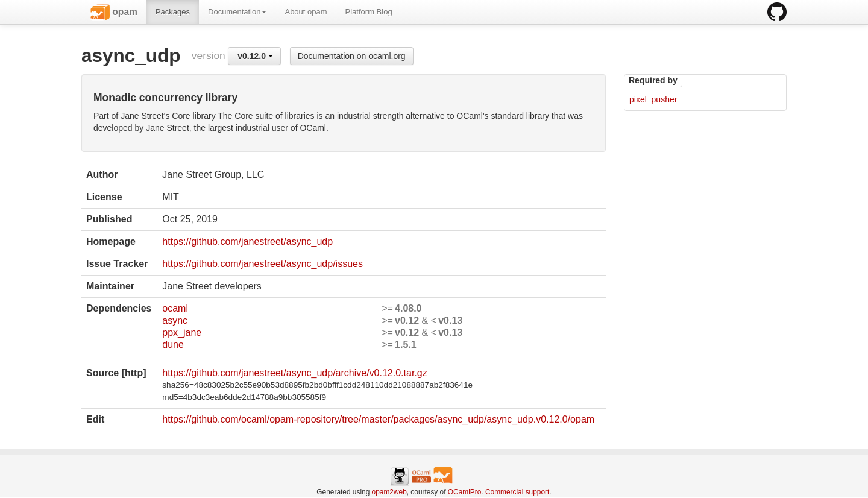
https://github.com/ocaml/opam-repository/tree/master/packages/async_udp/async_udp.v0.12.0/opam (378, 419)
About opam (306, 12)
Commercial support (517, 492)
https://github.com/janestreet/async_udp (247, 241)
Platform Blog (369, 12)
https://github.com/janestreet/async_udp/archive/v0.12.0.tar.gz (294, 373)
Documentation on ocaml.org (352, 56)
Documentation (237, 12)
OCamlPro (465, 492)
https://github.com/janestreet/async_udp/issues (263, 264)
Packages (173, 12)
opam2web (389, 492)
